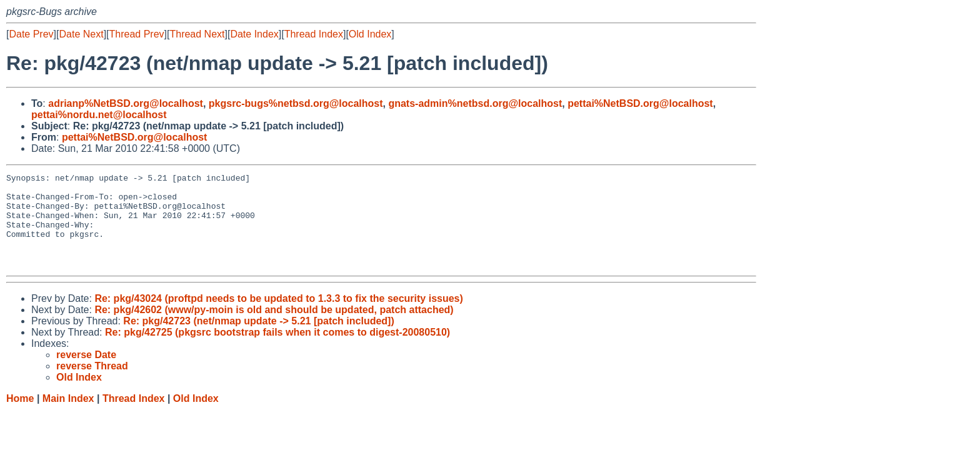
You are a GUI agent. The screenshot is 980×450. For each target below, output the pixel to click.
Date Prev (31, 34)
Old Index (370, 34)
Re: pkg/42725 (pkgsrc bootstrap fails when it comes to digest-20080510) (277, 351)
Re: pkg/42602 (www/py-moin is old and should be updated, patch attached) (274, 328)
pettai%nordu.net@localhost (99, 115)
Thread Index (314, 34)
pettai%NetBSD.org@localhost (640, 103)
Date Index (254, 34)
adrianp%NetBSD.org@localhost (126, 103)
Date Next (81, 34)
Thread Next (197, 34)
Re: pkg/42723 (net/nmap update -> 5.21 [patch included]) (258, 340)
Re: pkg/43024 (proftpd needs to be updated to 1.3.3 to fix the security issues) (278, 317)
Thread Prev (137, 34)
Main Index (68, 417)
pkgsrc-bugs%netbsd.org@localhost (296, 103)
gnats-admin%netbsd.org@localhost (475, 103)
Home (20, 417)
